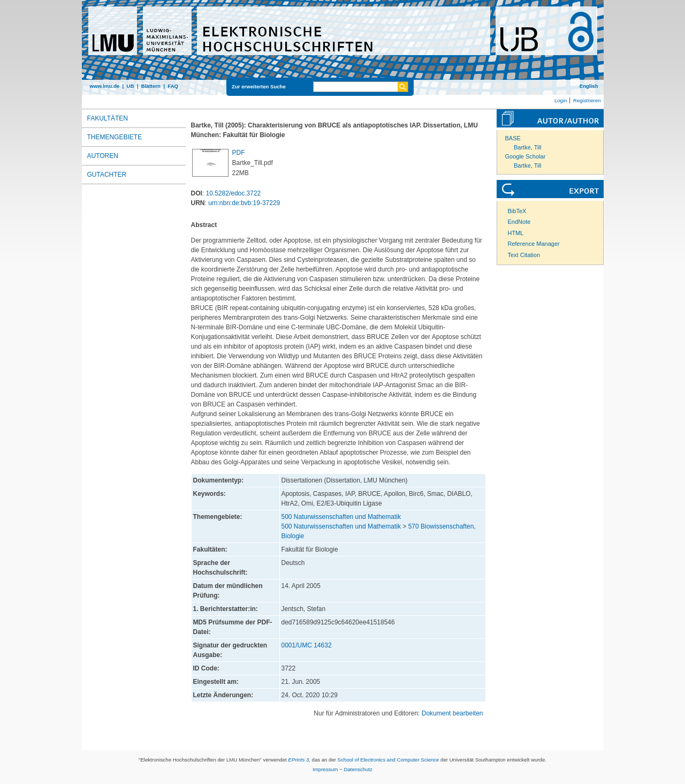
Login (561, 100)
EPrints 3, (299, 760)
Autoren (103, 156)
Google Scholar (526, 156)
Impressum (325, 769)
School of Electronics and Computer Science (389, 760)
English (589, 86)
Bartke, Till (527, 147)
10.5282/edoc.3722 (234, 193)
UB (130, 86)
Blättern (151, 86)
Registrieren (587, 100)
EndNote (519, 222)
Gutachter (107, 175)
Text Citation (524, 255)
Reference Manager (534, 244)
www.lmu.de (105, 86)
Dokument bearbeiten (452, 713)
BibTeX (517, 211)
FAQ (173, 86)
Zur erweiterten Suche (259, 86)
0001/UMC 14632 (307, 645)
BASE (513, 138)
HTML (516, 233)
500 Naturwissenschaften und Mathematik (341, 517)
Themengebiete (115, 137)
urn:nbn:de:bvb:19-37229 (244, 203)
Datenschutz (358, 769)
